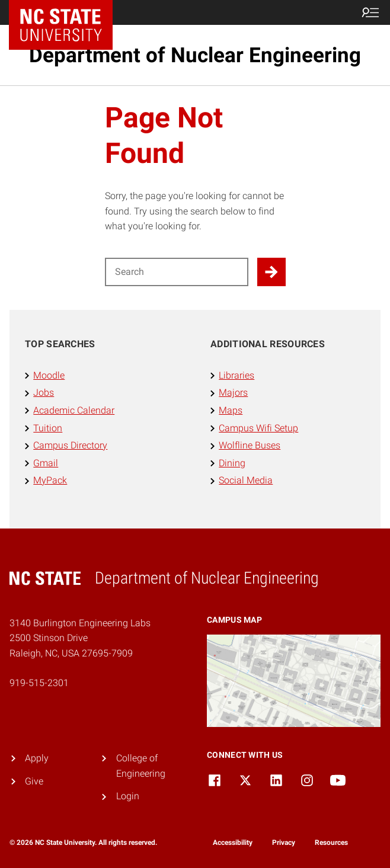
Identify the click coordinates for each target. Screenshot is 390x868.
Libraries (236, 375)
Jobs (44, 393)
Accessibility (233, 843)
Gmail (46, 463)
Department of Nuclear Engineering (195, 55)
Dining (232, 463)
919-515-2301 (39, 683)
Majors (233, 393)
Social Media (246, 480)
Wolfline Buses (250, 445)
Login (128, 796)
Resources (331, 843)
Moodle (49, 375)
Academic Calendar (74, 410)
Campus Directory (70, 445)
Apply (37, 758)
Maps (231, 410)
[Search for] (177, 272)
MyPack (50, 480)
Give (34, 781)
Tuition (48, 428)
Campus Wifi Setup (258, 428)
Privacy (284, 843)
